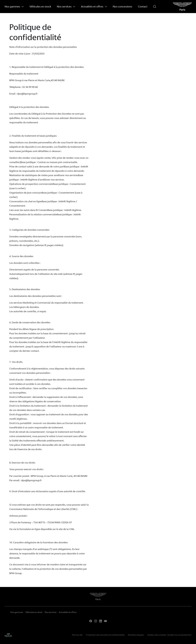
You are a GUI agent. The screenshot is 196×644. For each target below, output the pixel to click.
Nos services (66, 7)
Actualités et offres (94, 7)
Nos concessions (122, 6)
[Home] (98, 598)
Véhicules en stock (40, 6)
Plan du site (77, 635)
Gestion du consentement (179, 635)
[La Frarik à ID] (8, 635)
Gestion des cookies (157, 635)
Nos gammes (14, 7)
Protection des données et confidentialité (105, 635)
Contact (143, 6)
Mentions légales (136, 635)
